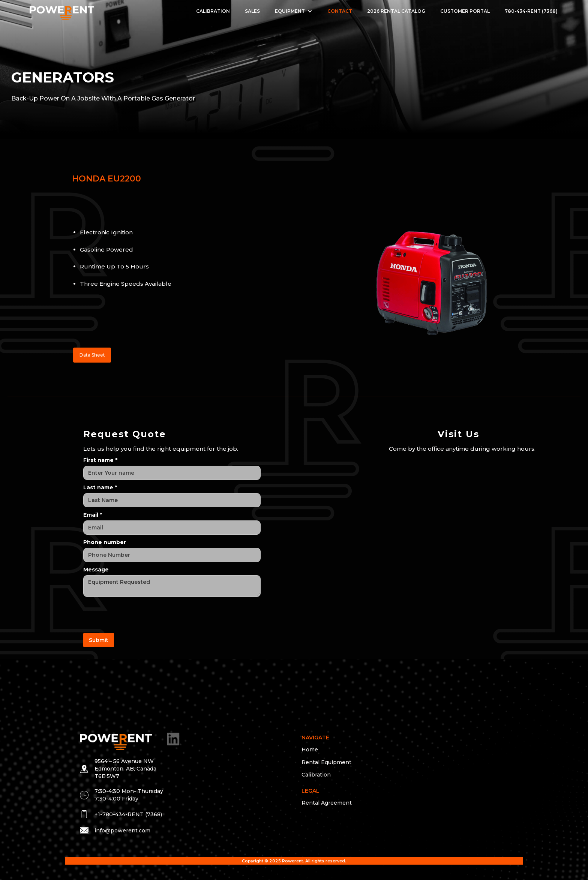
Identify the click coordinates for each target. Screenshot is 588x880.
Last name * (100, 487)
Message (96, 570)
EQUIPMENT (290, 11)
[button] (294, 11)
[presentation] (140, 615)
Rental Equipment (326, 762)
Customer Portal (465, 11)
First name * (100, 460)
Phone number (105, 542)
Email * (93, 515)
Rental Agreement (327, 803)
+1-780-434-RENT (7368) (128, 814)
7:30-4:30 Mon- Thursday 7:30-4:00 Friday (129, 795)
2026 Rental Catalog (396, 11)
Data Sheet (92, 355)
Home (310, 750)
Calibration (213, 11)
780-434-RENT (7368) (531, 11)
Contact (340, 11)
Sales (252, 11)
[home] (62, 11)
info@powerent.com (122, 831)
